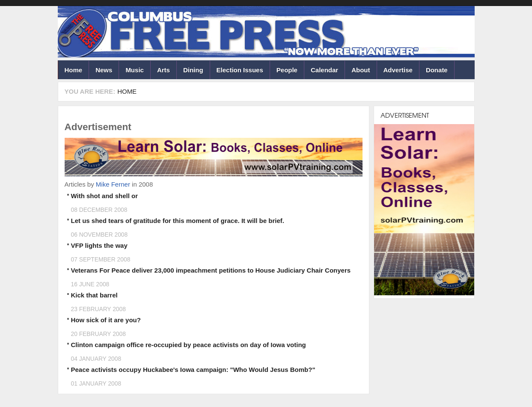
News (104, 70)
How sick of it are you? (106, 320)
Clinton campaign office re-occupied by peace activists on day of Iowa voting (189, 345)
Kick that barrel (94, 295)
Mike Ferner (113, 184)
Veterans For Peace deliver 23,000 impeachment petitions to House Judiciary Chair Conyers (211, 270)
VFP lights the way (99, 245)
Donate (437, 70)
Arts (163, 70)
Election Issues (240, 70)
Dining (193, 70)
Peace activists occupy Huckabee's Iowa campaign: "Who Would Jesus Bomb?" (193, 370)
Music (135, 70)
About (361, 70)
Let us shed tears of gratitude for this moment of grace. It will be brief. (178, 221)
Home (74, 70)
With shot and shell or (105, 196)
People (287, 70)
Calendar (324, 70)
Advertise (398, 70)
